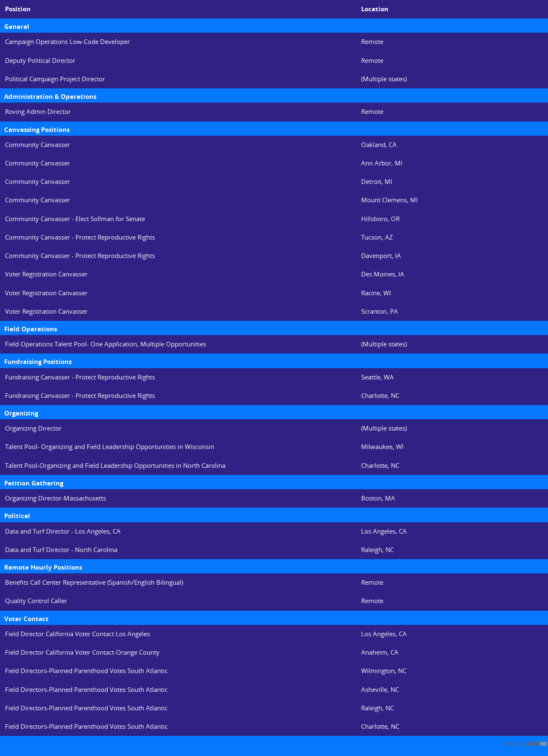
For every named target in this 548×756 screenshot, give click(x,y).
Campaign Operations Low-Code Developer (67, 42)
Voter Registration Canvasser (46, 274)
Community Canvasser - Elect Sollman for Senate (75, 219)
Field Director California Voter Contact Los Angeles (78, 634)
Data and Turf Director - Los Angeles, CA (63, 531)
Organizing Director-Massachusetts (56, 498)
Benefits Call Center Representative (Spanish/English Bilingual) (94, 582)
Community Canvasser (37, 145)
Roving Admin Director (38, 112)
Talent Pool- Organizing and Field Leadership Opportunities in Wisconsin (110, 447)
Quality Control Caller (36, 601)
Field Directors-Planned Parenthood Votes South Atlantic (86, 671)
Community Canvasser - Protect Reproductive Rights (80, 237)
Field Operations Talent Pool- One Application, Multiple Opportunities (106, 344)
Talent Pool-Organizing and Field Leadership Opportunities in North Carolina (115, 466)
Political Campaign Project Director (55, 79)
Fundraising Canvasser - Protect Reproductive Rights (80, 377)
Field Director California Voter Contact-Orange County (82, 652)
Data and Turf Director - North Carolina (61, 550)
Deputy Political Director (40, 61)
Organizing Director (33, 428)
